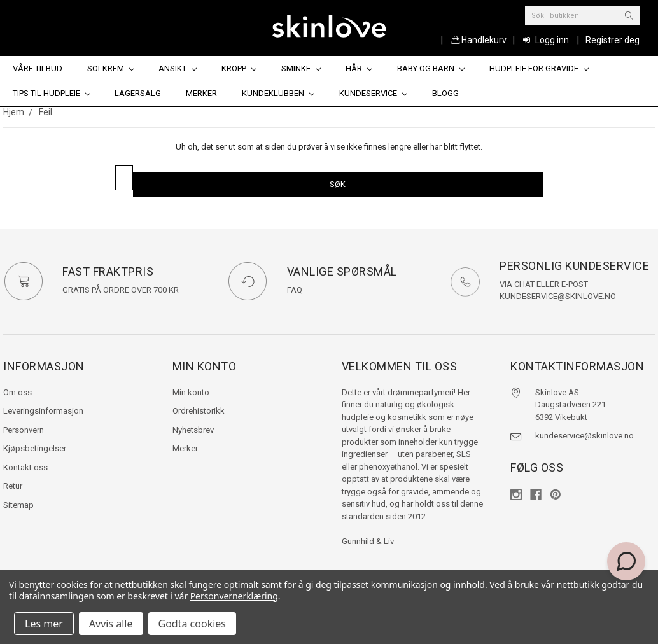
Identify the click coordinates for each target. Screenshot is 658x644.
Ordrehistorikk (199, 411)
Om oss (17, 392)
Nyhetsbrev (193, 430)
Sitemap (18, 505)
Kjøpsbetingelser (35, 448)
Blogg (445, 93)
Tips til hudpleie (52, 93)
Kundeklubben (278, 93)
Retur (13, 486)
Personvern (24, 430)
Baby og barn (431, 68)
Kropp (239, 68)
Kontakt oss (25, 467)
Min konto (191, 392)
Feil (45, 112)
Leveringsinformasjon (43, 411)
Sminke (301, 68)
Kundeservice (373, 93)
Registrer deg (612, 40)
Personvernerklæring (234, 596)
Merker (201, 93)
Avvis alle (111, 624)
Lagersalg (138, 93)
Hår (359, 68)
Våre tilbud (38, 68)
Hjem (14, 112)
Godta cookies (192, 624)
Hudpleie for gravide (539, 68)
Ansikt (178, 68)
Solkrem (111, 68)
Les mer (44, 624)
